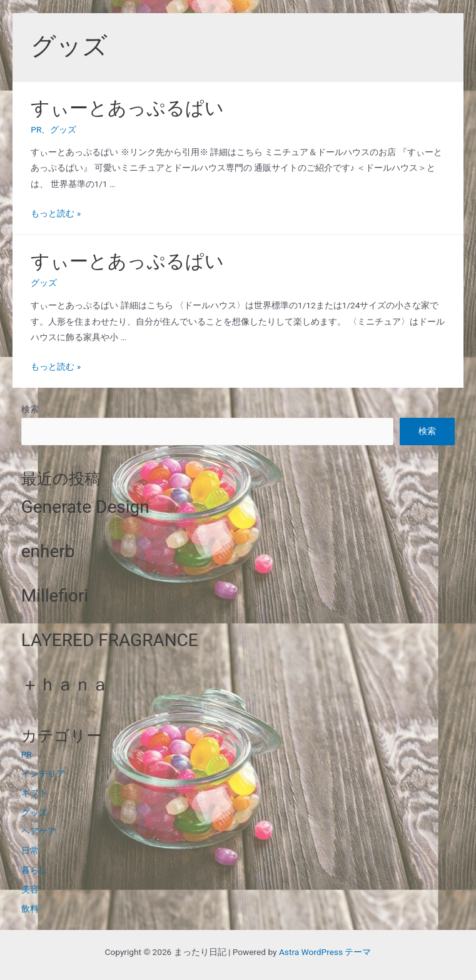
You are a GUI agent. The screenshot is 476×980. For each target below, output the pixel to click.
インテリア (43, 774)
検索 (30, 409)
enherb (48, 551)
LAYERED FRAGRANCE (110, 640)
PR (36, 129)
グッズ (63, 129)
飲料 (30, 909)
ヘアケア (39, 831)
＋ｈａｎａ (65, 684)
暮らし (34, 870)
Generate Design (85, 507)
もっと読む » (56, 213)
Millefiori (55, 596)
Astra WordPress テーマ (325, 952)
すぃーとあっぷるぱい (127, 108)
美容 (30, 889)
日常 (30, 851)
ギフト (34, 793)
